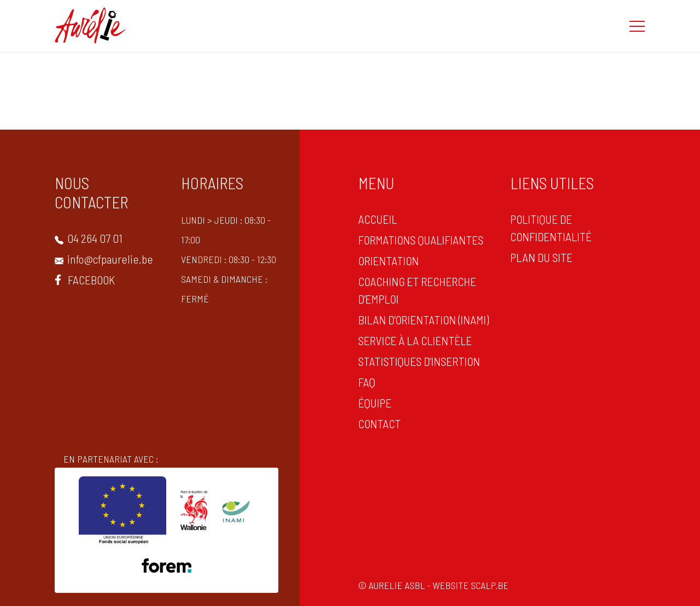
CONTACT (380, 423)
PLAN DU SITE (541, 257)
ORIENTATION (389, 260)
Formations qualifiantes (421, 240)
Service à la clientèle (415, 340)
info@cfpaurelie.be (104, 259)
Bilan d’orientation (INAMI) (424, 319)
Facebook (85, 279)
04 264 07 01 (89, 238)
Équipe (375, 403)
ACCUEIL (378, 219)
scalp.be (490, 585)
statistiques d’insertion (419, 361)
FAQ (367, 382)
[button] (637, 26)
